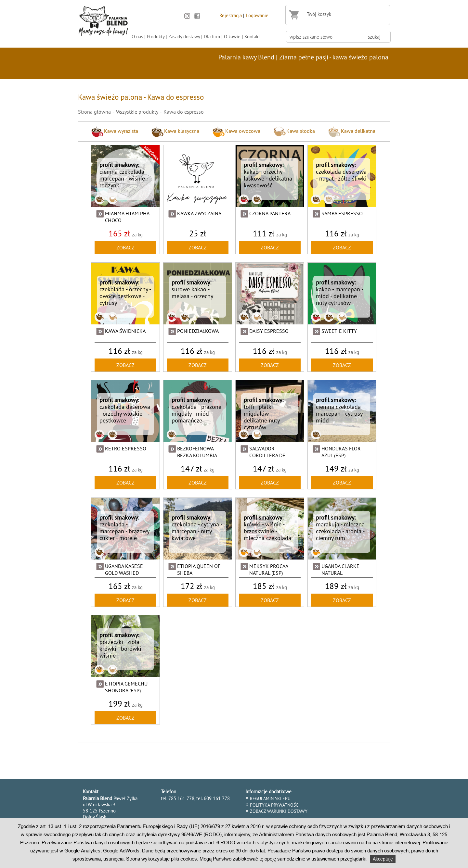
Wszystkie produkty (137, 112)
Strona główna (94, 112)
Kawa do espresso (184, 112)
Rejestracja (231, 15)
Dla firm (212, 36)
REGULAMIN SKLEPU (270, 799)
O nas (137, 36)
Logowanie (257, 15)
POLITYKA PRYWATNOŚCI (275, 805)
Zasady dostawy (184, 36)
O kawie (232, 36)
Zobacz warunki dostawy (279, 811)
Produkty (156, 36)
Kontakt (252, 36)
